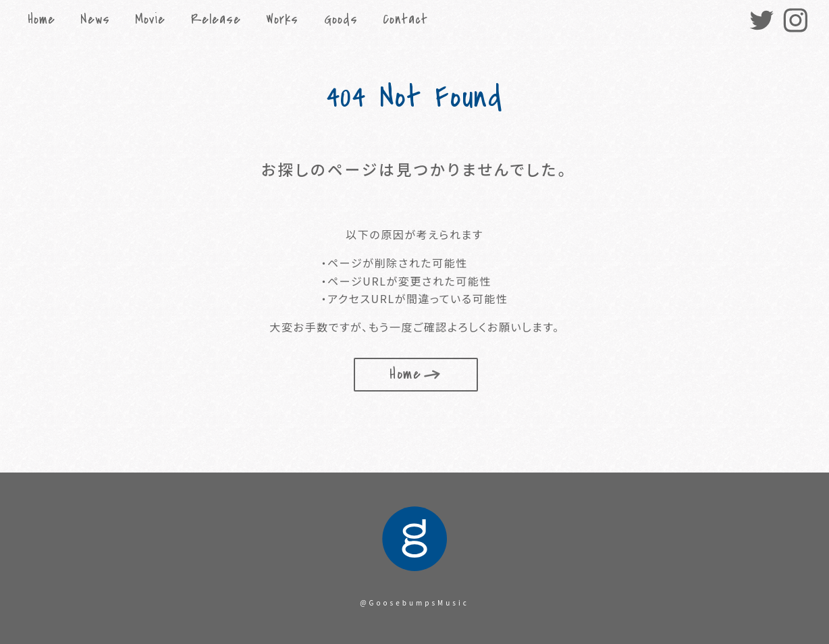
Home (42, 20)
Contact (405, 20)
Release (216, 20)
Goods (341, 20)
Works (282, 20)
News (95, 20)
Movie (150, 20)
